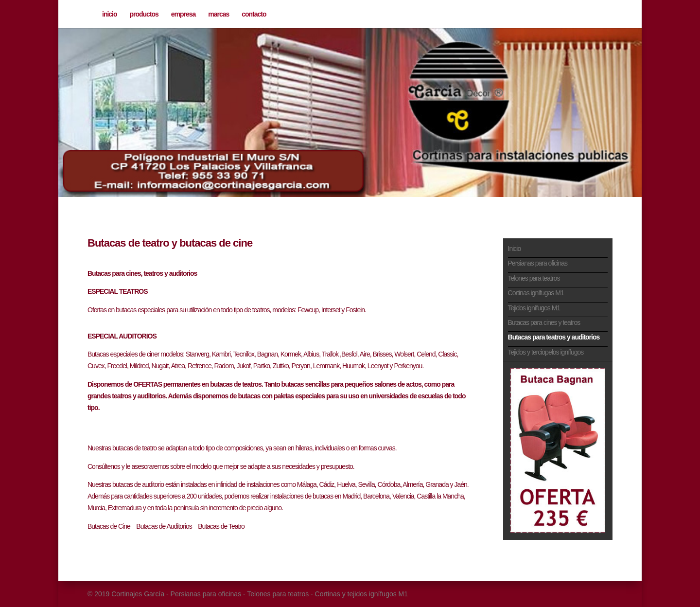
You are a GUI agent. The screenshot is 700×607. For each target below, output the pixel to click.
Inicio (515, 249)
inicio (110, 14)
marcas (219, 14)
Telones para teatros (534, 278)
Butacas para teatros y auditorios (554, 337)
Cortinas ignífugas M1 (536, 293)
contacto (254, 14)
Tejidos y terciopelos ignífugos (546, 352)
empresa (184, 14)
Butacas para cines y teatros (544, 322)
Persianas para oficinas (538, 263)
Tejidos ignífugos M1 (534, 308)
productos (144, 14)
